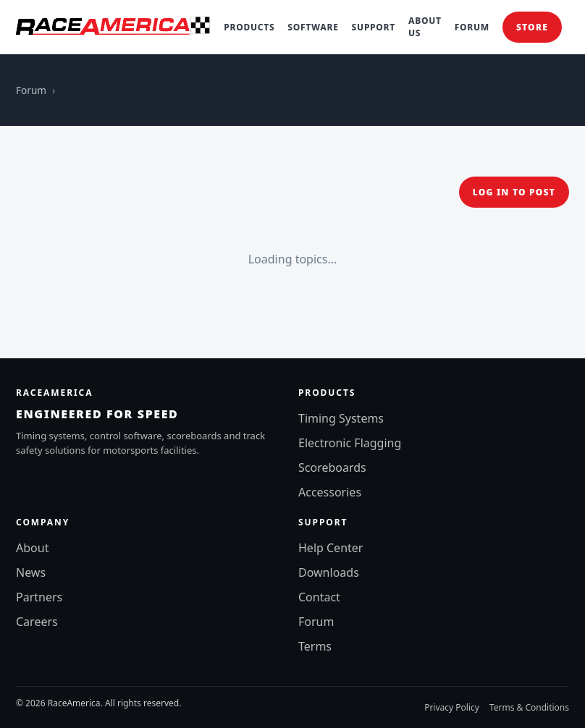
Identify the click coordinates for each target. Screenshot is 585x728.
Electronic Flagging (350, 443)
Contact (319, 597)
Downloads (329, 572)
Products (249, 27)
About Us (425, 27)
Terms (315, 646)
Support (374, 27)
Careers (37, 622)
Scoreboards (332, 467)
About (32, 548)
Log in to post (514, 192)
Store (532, 27)
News (31, 572)
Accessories (330, 492)
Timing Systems (341, 418)
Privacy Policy (452, 707)
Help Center (331, 548)
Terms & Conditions (529, 707)
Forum (472, 27)
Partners (39, 597)
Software (313, 27)
